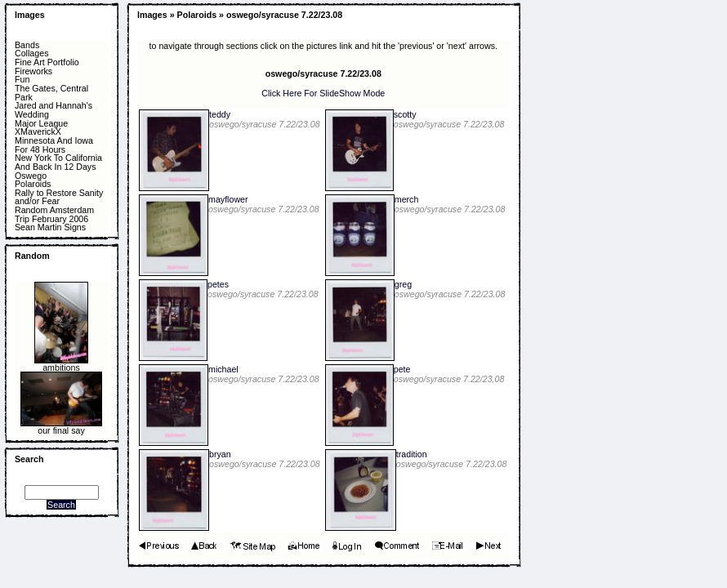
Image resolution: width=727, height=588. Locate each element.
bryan (220, 454)
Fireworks (33, 71)
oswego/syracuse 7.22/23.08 (284, 15)
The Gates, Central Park (51, 93)
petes (218, 284)
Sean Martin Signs (50, 227)
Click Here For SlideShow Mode (323, 93)
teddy (220, 114)
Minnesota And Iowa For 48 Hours (54, 145)
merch (407, 199)
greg (403, 284)
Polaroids (33, 184)
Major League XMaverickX (41, 128)
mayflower (228, 199)
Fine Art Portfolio (47, 62)
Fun (22, 80)
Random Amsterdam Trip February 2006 (54, 214)
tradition (412, 454)
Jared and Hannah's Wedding (54, 110)
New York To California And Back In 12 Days (58, 162)
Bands (27, 45)
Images (30, 15)
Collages (31, 53)
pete (402, 369)
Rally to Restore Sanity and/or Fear (59, 197)
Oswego (31, 176)
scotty (405, 114)
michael (223, 369)
